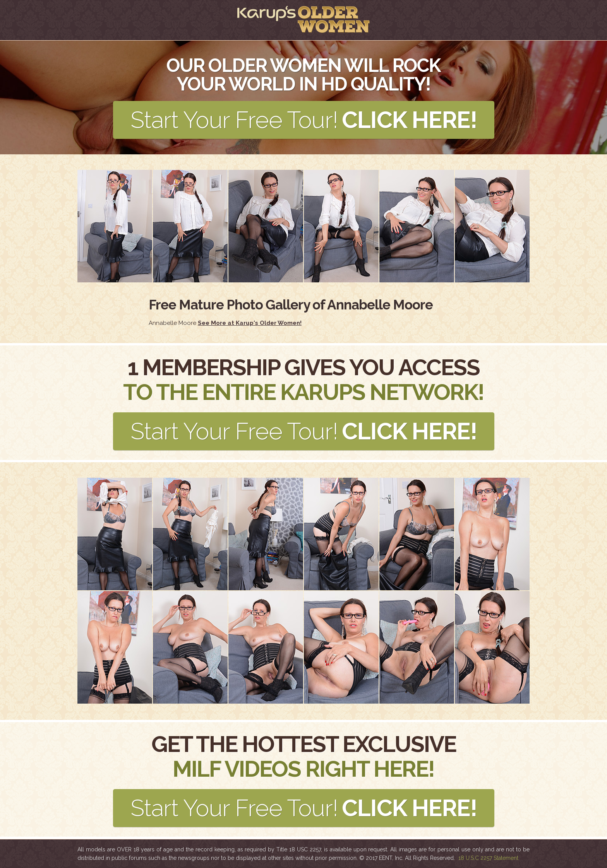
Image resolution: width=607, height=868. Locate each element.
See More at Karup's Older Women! (250, 323)
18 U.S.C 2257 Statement (488, 858)
